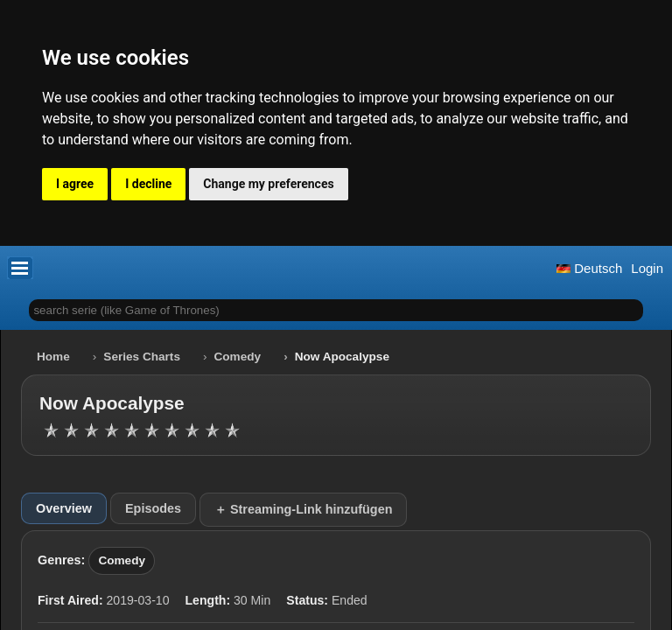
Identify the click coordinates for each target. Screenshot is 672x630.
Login (647, 268)
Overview (64, 508)
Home (53, 357)
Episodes (153, 508)
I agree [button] (75, 184)
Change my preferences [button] (268, 184)
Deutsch (589, 268)
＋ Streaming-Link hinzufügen (303, 509)
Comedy (238, 357)
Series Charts (142, 357)
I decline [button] (148, 184)
